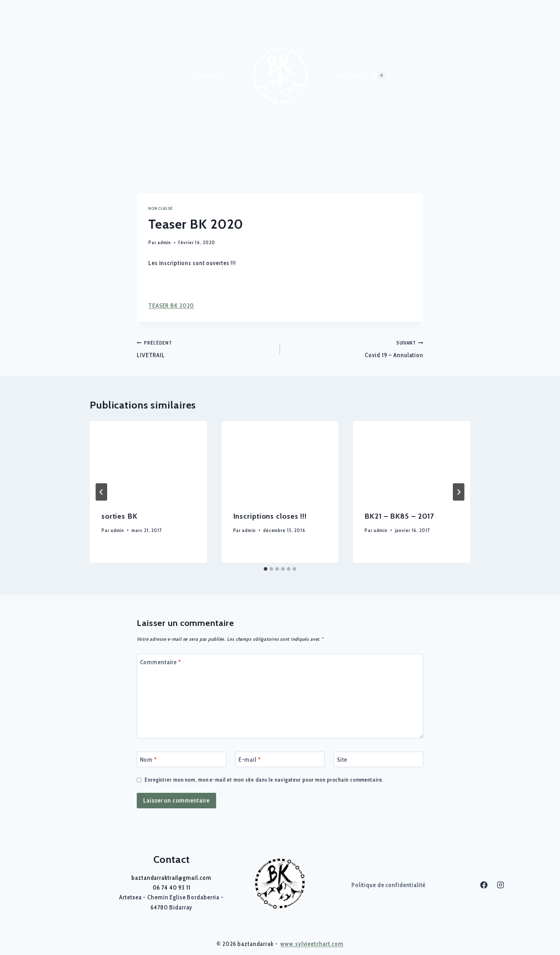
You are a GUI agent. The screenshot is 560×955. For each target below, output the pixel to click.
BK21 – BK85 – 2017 (399, 516)
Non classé (161, 208)
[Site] (379, 759)
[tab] (266, 569)
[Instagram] (500, 885)
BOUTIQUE (351, 75)
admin (164, 242)
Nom (148, 760)
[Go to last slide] (101, 492)
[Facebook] (484, 885)
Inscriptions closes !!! (270, 516)
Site (342, 760)
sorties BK (119, 516)
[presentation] (148, 460)
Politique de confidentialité (389, 885)
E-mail (250, 760)
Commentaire (161, 662)
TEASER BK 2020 (171, 306)
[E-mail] (280, 759)
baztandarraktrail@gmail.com (171, 878)
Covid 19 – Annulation (355, 348)
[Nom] (181, 759)
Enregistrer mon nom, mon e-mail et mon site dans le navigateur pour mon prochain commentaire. (264, 780)
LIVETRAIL (205, 348)
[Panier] (378, 75)
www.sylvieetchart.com (312, 944)
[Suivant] (459, 492)
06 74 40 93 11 (172, 887)
